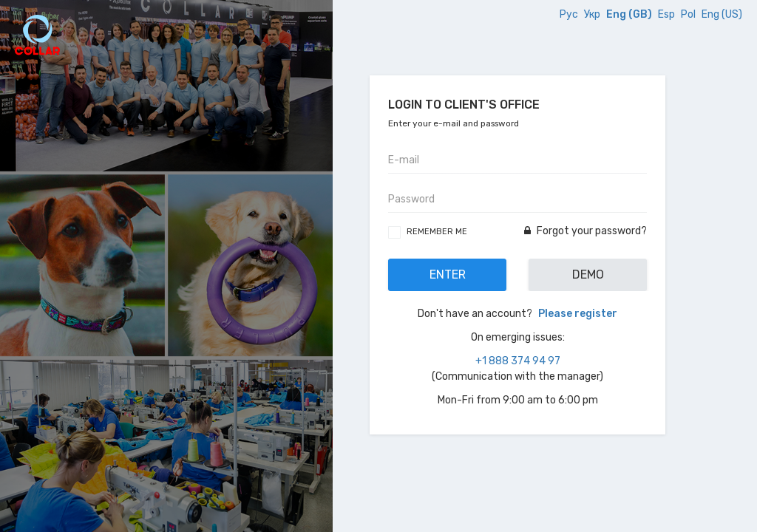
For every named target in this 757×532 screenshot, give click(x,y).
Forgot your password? (585, 231)
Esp (668, 14)
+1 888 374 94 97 (518, 361)
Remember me (437, 232)
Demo (588, 274)
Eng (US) (722, 14)
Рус (570, 14)
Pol (689, 14)
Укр (593, 14)
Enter (448, 274)
